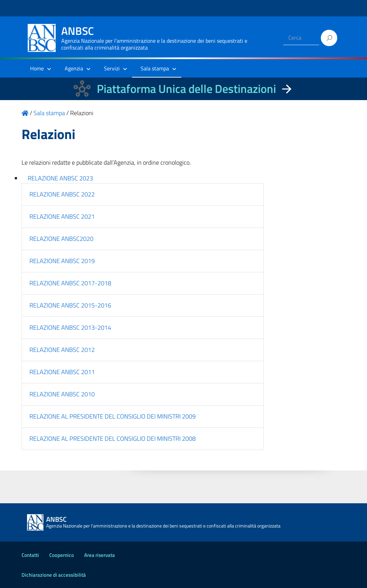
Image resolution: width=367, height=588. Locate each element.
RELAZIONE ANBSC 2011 (62, 372)
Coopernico (62, 555)
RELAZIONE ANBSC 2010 (62, 394)
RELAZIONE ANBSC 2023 (60, 178)
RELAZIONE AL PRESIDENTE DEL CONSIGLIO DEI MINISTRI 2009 (113, 416)
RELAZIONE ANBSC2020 (61, 239)
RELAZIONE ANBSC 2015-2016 (70, 305)
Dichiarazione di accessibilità (54, 575)
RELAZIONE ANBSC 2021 (62, 216)
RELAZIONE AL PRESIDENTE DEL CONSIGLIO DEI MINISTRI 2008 (113, 439)
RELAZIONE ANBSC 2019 (62, 261)
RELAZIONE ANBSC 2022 (62, 194)
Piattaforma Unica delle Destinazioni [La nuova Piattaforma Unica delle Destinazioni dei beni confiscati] (186, 89)
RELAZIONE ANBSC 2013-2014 (70, 327)
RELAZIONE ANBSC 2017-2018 (70, 283)
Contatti (30, 555)
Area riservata (100, 555)
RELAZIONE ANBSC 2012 (62, 350)
